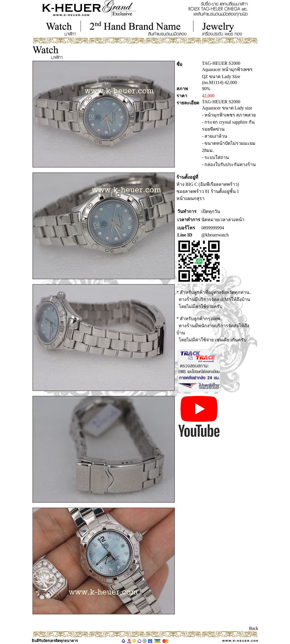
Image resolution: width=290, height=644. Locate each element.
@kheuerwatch (215, 235)
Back (254, 628)
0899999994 (213, 228)
